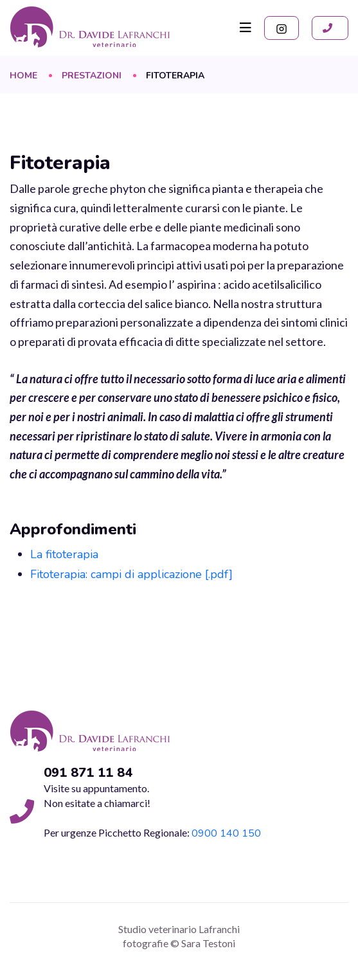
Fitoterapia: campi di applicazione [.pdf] (131, 574)
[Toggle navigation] (246, 28)
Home (23, 76)
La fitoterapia (64, 554)
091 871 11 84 (88, 773)
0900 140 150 (226, 833)
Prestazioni (92, 76)
